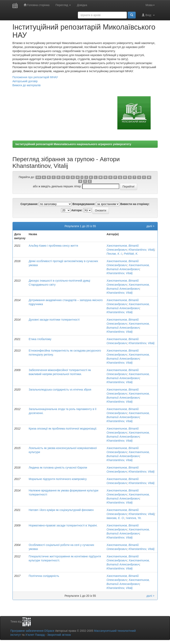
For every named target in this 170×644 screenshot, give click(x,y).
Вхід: (148, 15)
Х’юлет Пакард (35, 635)
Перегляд (63, 5)
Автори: (77, 210)
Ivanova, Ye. (134, 518)
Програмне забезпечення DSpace (32, 631)
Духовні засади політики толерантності (54, 320)
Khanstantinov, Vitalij (141, 250)
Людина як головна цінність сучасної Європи (58, 468)
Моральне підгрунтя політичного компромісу (58, 479)
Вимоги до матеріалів (27, 85)
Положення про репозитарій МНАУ (35, 77)
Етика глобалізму (40, 339)
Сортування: (29, 204)
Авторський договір (25, 81)
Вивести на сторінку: (135, 204)
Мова (150, 5)
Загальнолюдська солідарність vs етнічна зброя (60, 390)
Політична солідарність (44, 576)
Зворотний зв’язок (59, 635)
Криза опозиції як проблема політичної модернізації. (63, 429)
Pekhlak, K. (131, 254)
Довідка (82, 5)
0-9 (38, 177)
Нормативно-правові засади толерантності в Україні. (63, 525)
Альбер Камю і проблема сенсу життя (53, 246)
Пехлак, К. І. (114, 254)
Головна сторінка (37, 5)
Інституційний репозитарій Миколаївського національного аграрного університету (73, 144)
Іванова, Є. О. (115, 518)
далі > (150, 226)
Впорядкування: (84, 204)
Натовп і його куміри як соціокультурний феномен (61, 510)
